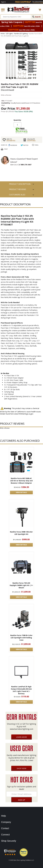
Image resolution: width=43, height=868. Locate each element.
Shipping (34, 140)
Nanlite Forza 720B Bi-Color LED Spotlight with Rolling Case (21, 638)
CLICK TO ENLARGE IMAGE (23, 78)
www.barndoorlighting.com (21, 729)
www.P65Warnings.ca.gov (24, 414)
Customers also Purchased (17, 195)
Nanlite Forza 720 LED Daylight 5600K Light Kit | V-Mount (21, 585)
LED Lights (9, 34)
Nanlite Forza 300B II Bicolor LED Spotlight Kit (21, 533)
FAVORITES (13, 140)
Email (37, 145)
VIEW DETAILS (21, 492)
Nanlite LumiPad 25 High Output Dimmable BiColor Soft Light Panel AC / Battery (21, 690)
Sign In (3, 2)
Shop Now (21, 768)
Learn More (21, 737)
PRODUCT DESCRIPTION (20, 184)
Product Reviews (18, 189)
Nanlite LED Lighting (21, 34)
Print (6, 149)
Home (3, 34)
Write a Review (6, 95)
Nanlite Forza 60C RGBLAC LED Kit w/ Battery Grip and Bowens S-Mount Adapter (21, 481)
